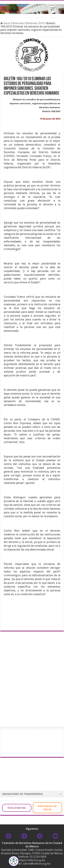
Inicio (5, 23)
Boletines (18, 23)
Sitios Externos (17, 808)
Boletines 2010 (35, 23)
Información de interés (47, 808)
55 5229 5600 (38, 857)
